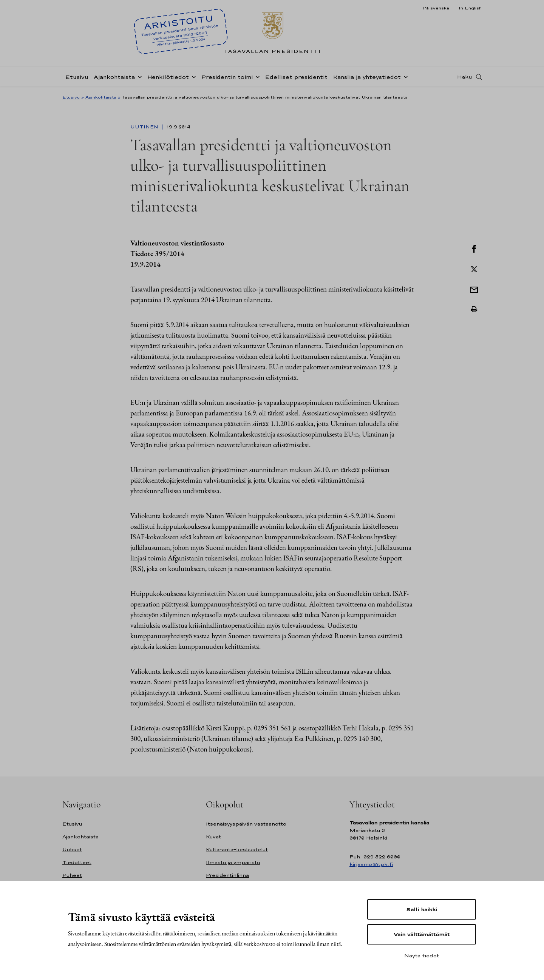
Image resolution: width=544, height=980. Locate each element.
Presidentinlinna (227, 875)
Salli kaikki (422, 909)
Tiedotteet (77, 862)
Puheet (72, 875)
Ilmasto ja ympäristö (233, 862)
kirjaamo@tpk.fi (371, 864)
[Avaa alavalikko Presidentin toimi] (256, 76)
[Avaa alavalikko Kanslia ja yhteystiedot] (404, 76)
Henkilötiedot (168, 77)
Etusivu (77, 77)
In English (470, 8)
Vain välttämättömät (422, 934)
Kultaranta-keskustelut (237, 850)
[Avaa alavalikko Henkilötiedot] (192, 76)
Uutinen (145, 127)
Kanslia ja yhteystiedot (367, 77)
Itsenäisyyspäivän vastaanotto (246, 824)
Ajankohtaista (114, 77)
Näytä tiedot (422, 955)
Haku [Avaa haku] (465, 77)
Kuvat (213, 837)
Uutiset (72, 850)
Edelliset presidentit (296, 77)
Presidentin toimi (227, 77)
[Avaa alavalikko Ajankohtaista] (138, 76)
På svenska (436, 8)
